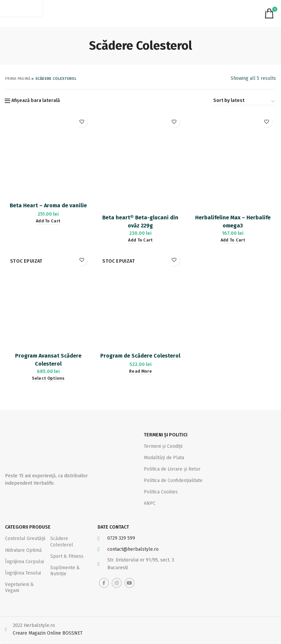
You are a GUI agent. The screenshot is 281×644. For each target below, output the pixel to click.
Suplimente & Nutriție (65, 573)
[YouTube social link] (129, 585)
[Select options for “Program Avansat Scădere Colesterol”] (48, 379)
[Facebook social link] (104, 585)
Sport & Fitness (67, 558)
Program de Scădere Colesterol (140, 356)
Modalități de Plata (164, 457)
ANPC (150, 503)
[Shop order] (244, 102)
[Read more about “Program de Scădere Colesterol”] (140, 372)
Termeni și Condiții (163, 446)
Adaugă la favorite (82, 122)
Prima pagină (18, 79)
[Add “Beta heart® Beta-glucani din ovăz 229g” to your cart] (140, 241)
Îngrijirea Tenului (23, 575)
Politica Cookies (161, 492)
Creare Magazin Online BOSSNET (48, 635)
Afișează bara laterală (36, 101)
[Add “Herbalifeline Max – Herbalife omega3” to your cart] (233, 241)
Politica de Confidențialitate (173, 480)
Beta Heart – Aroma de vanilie (48, 205)
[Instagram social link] (117, 585)
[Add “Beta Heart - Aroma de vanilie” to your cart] (48, 221)
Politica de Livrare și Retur (172, 469)
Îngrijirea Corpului (24, 563)
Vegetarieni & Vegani (19, 589)
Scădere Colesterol (62, 544)
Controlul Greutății (25, 541)
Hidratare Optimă (23, 552)
